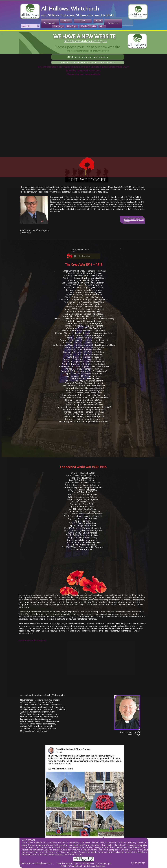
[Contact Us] (113, 23)
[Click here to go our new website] (88, 57)
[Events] (83, 21)
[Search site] (26, 26)
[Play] (76, 256)
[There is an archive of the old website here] (88, 62)
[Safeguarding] (50, 23)
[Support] (98, 21)
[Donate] (66, 21)
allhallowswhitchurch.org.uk (85, 41)
